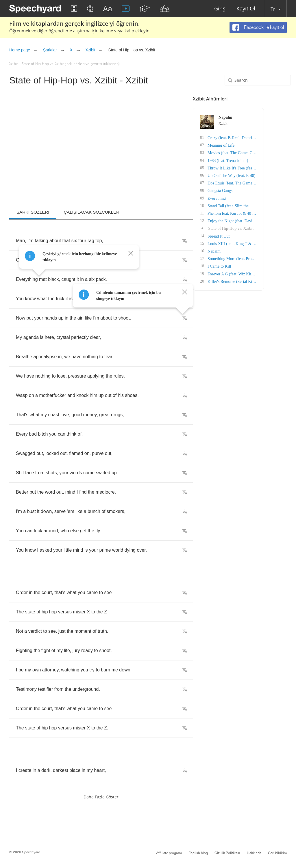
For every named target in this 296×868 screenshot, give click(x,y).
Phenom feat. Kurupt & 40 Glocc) (261, 213)
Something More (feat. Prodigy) (260, 258)
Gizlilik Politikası (227, 853)
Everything (243, 198)
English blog (198, 853)
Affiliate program (169, 853)
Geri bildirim (277, 853)
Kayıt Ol (246, 9)
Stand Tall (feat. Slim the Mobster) (262, 205)
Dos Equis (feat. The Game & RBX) (264, 183)
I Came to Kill (246, 265)
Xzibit (90, 50)
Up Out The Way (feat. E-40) (258, 175)
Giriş (220, 9)
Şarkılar (50, 50)
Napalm (240, 250)
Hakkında (254, 853)
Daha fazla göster (101, 797)
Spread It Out (245, 235)
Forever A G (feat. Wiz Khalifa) (260, 273)
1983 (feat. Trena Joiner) (254, 160)
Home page (20, 50)
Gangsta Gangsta (248, 190)
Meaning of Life (247, 145)
